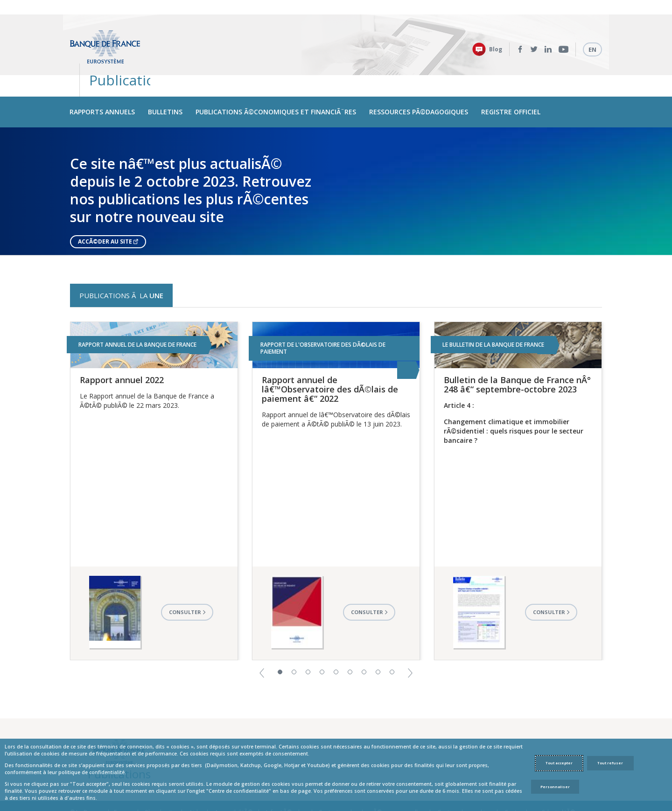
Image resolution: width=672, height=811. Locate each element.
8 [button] (378, 636)
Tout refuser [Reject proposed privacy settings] (610, 763)
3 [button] (308, 636)
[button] (262, 636)
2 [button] (294, 636)
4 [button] (322, 636)
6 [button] (350, 636)
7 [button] (364, 636)
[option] (336, 155)
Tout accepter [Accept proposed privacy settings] (559, 763)
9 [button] (392, 636)
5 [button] (336, 636)
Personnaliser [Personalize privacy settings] (555, 787)
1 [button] (280, 636)
